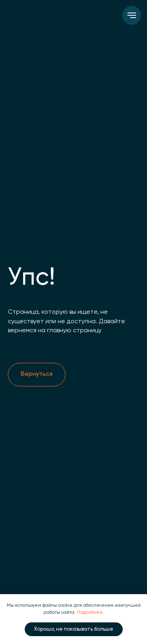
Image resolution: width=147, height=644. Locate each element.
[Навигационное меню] (132, 15)
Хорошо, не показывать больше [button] (74, 629)
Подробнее (90, 613)
